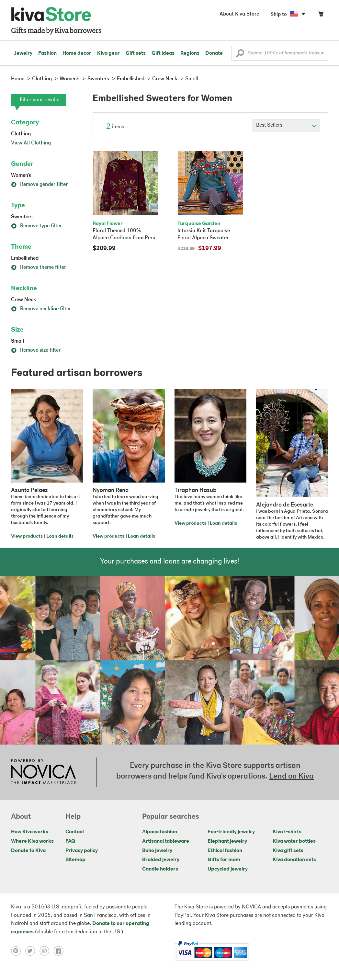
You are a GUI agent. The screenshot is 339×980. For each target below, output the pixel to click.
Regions (190, 53)
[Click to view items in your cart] (321, 15)
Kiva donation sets (294, 860)
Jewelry (23, 53)
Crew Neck (24, 300)
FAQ (70, 841)
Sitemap (75, 860)
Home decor (77, 53)
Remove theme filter (39, 268)
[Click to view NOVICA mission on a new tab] (43, 772)
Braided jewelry (161, 860)
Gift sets (136, 53)
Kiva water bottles (294, 841)
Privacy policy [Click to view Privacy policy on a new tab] (82, 851)
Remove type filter (36, 226)
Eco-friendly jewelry (231, 832)
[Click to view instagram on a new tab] (47, 951)
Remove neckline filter (41, 309)
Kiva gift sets (288, 851)
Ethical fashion (225, 851)
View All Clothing (31, 143)
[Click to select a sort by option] (286, 126)
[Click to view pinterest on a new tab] (18, 951)
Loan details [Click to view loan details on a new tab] (60, 536)
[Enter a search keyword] (280, 53)
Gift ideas (163, 53)
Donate (214, 53)
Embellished (25, 258)
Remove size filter (36, 350)
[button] (240, 55)
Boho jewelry (157, 851)
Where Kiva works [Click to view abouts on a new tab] (32, 841)
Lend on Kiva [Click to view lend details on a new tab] (291, 777)
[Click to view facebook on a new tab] (60, 951)
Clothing (21, 134)
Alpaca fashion (160, 832)
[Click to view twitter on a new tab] (32, 951)
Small (17, 341)
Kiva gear (108, 53)
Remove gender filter (39, 185)
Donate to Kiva (28, 851)
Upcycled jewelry (228, 869)
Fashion (47, 53)
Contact (75, 832)
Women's (21, 176)
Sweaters (22, 217)
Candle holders (160, 869)
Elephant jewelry (227, 841)
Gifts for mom (224, 860)
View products (27, 536)
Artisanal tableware (166, 841)
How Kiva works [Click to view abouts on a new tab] (30, 832)
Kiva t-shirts (287, 832)
